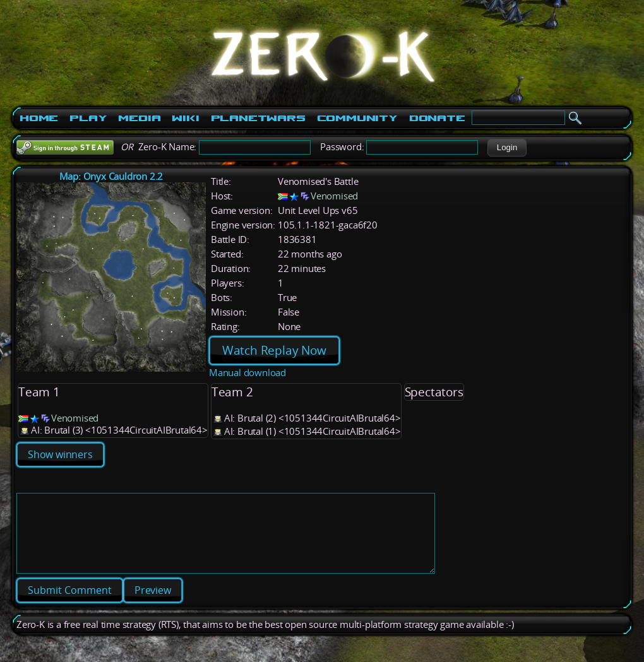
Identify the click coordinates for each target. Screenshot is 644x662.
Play (88, 118)
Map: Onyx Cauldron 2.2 (111, 176)
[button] (507, 148)
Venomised (334, 196)
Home (39, 118)
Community (357, 118)
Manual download (247, 373)
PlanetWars (258, 118)
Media (139, 118)
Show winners (60, 454)
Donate (437, 118)
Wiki (185, 118)
